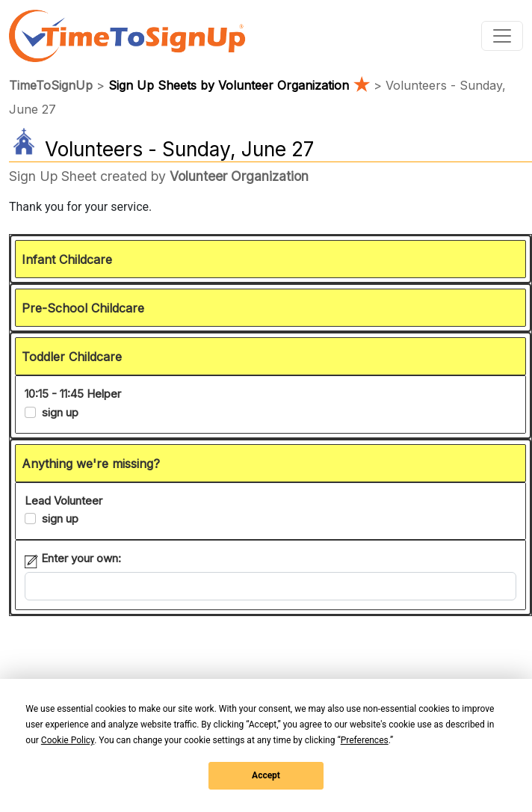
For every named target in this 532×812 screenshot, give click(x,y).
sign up (60, 412)
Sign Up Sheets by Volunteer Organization (241, 85)
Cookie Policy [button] (68, 740)
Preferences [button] (365, 740)
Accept (266, 775)
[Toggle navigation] (502, 36)
